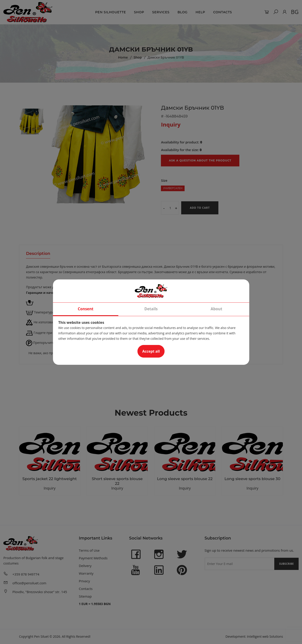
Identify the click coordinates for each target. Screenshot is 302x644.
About (217, 309)
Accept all (151, 351)
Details (151, 309)
